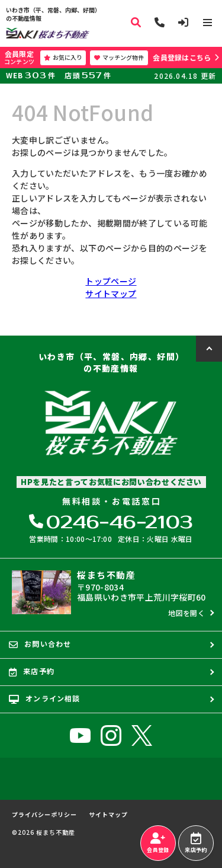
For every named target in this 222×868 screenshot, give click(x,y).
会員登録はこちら (182, 57)
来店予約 (196, 843)
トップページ (111, 281)
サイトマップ (111, 293)
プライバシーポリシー (44, 815)
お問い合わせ (40, 644)
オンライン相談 (45, 698)
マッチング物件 (119, 57)
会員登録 (158, 843)
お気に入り (63, 57)
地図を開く (186, 613)
